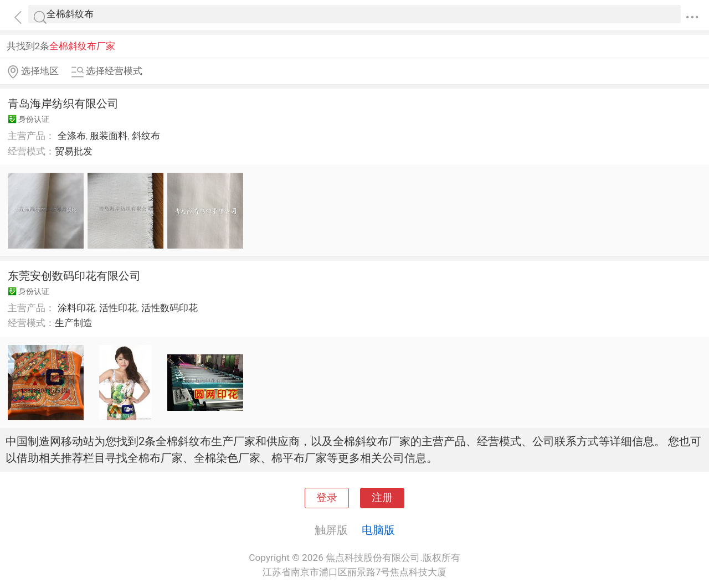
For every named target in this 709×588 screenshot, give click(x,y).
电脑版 (378, 530)
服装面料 (109, 136)
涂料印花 (76, 308)
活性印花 (118, 308)
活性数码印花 (169, 308)
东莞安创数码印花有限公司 (74, 276)
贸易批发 (74, 151)
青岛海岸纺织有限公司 (63, 104)
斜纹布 (146, 136)
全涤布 (72, 136)
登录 (327, 498)
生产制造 (74, 323)
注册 (382, 498)
